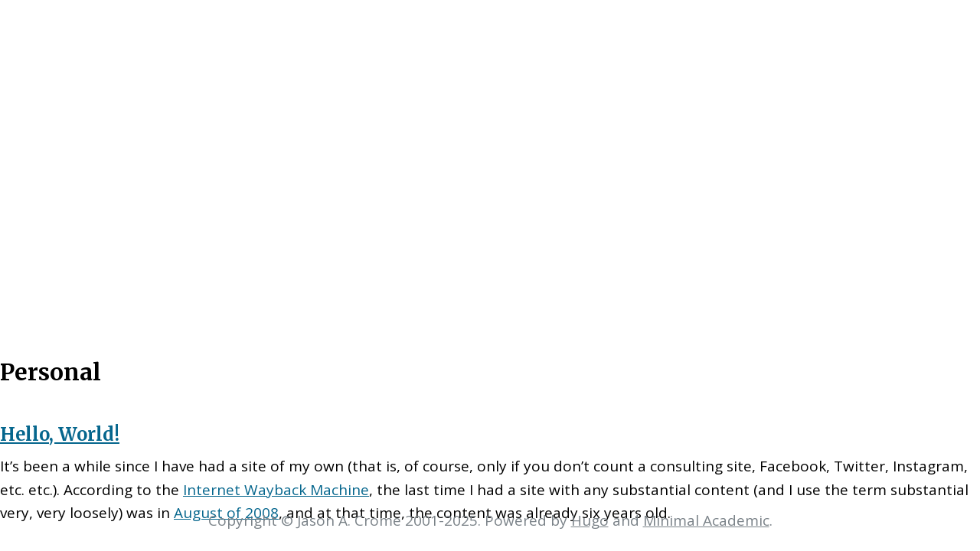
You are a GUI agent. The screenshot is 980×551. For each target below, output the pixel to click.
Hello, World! (60, 434)
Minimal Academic (706, 520)
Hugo (590, 520)
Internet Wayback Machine (276, 490)
